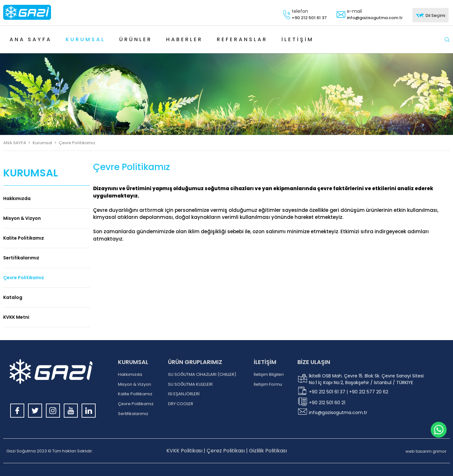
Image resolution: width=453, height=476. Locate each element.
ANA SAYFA (15, 143)
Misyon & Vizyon (22, 218)
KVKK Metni (16, 317)
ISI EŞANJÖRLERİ (184, 394)
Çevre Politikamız (24, 278)
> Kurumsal (39, 143)
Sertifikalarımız (21, 258)
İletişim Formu (268, 384)
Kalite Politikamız (24, 238)
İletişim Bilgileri (269, 375)
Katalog (13, 297)
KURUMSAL (133, 362)
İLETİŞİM (265, 362)
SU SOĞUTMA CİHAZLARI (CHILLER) (202, 375)
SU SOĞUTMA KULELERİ (190, 384)
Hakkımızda (17, 198)
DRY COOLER (181, 404)
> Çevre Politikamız (74, 143)
